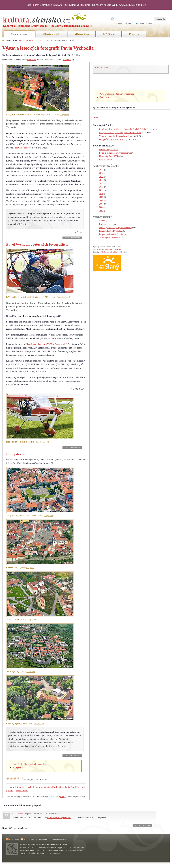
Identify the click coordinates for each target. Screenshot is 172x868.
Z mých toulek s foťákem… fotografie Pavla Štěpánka (123, 129)
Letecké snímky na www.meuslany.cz (115, 153)
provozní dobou (22, 148)
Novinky (120, 24)
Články (40, 40)
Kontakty (134, 34)
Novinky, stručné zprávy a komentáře (115, 228)
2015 (101, 177)
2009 (101, 197)
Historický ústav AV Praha (111, 156)
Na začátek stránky (72, 238)
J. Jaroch (67, 297)
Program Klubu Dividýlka (110, 231)
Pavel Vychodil (78, 787)
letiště (46, 787)
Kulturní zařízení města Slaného (53, 844)
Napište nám (79, 847)
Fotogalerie (18, 767)
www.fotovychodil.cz (108, 149)
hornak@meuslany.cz (47, 847)
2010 (101, 194)
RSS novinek (14, 839)
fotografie (20, 787)
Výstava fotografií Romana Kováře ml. (116, 136)
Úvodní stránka (19, 34)
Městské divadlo (51, 34)
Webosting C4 (54, 850)
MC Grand (109, 34)
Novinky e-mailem (146, 24)
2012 (101, 187)
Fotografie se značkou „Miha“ (112, 139)
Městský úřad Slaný (60, 787)
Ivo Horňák (31, 60)
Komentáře (67, 60)
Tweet (96, 118)
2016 (101, 173)
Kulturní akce (105, 224)
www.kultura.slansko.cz (132, 5)
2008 (101, 200)
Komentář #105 (17, 814)
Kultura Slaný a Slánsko (27, 40)
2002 (101, 211)
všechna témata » (22, 791)
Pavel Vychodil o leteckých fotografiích (30, 764)
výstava (10, 791)
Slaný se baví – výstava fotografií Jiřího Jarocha (120, 133)
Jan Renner (34, 850)
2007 (101, 204)
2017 (101, 170)
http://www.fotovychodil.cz (59, 818)
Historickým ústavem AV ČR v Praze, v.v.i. (46, 344)
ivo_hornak (68, 847)
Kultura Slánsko (102, 67)
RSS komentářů (30, 839)
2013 (101, 183)
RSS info (131, 24)
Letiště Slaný (105, 160)
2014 (101, 180)
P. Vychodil (64, 115)
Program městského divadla (111, 234)
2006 (101, 207)
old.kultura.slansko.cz (58, 839)
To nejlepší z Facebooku (110, 238)
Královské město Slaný (110, 252)
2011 (101, 190)
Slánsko (80, 850)
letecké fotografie (34, 787)
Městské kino (82, 34)
